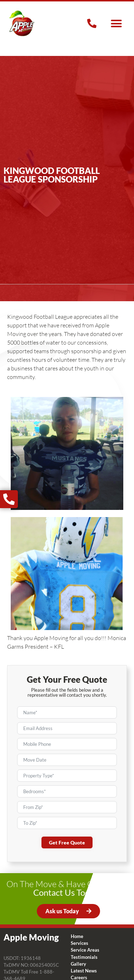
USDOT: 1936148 (22, 958)
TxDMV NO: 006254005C (31, 965)
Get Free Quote (67, 842)
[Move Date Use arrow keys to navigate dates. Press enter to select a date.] (67, 760)
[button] (116, 23)
